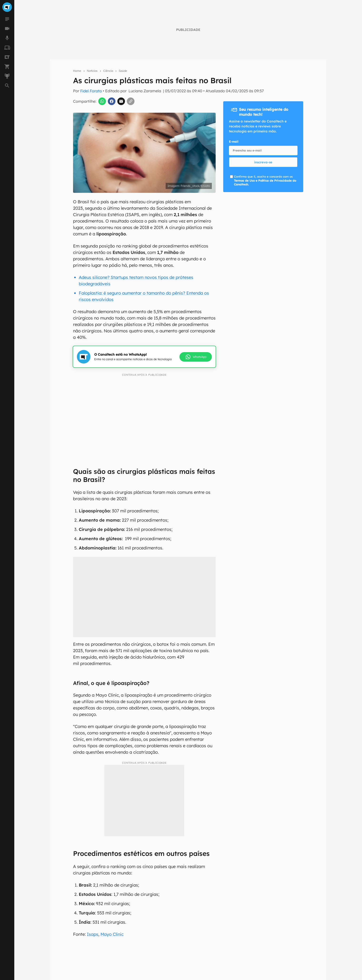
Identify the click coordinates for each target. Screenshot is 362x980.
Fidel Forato (91, 91)
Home (77, 71)
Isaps (93, 934)
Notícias (92, 71)
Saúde (123, 71)
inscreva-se (263, 162)
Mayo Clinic (112, 934)
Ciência (108, 71)
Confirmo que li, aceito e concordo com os (265, 181)
